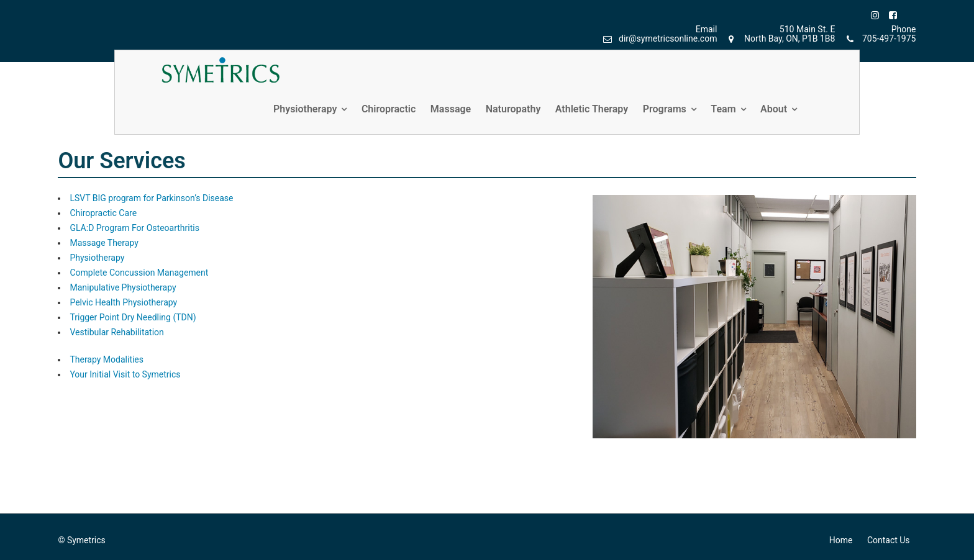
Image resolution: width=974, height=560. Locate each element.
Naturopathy (513, 109)
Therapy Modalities (107, 359)
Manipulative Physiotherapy (123, 287)
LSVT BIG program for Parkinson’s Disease (151, 198)
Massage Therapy (104, 243)
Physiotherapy (305, 109)
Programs (665, 109)
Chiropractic (389, 109)
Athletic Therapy (592, 109)
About (774, 109)
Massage (451, 109)
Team (723, 109)
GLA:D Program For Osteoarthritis (134, 228)
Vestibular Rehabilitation (116, 332)
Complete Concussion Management (139, 273)
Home (841, 540)
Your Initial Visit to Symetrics (125, 374)
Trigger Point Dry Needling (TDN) (133, 317)
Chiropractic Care (103, 213)
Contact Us (889, 540)
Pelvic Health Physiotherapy (123, 302)
